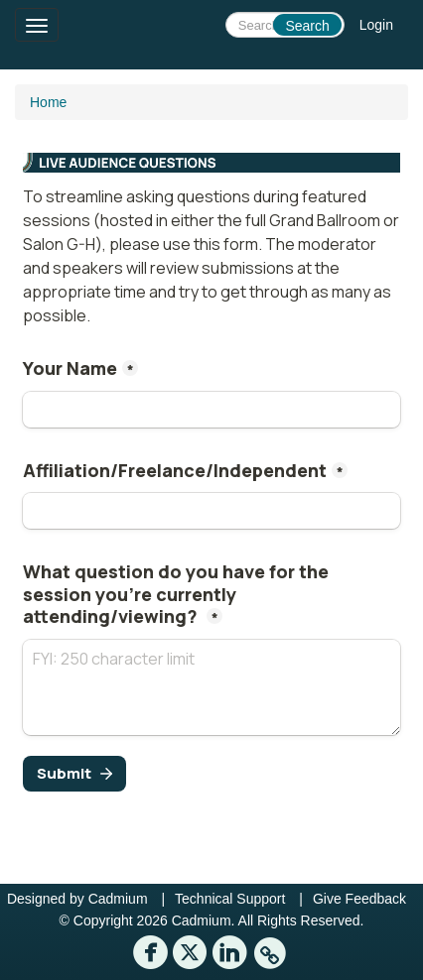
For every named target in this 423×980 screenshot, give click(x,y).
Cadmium (118, 899)
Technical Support (230, 899)
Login (376, 25)
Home (48, 102)
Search (307, 26)
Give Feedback (359, 899)
